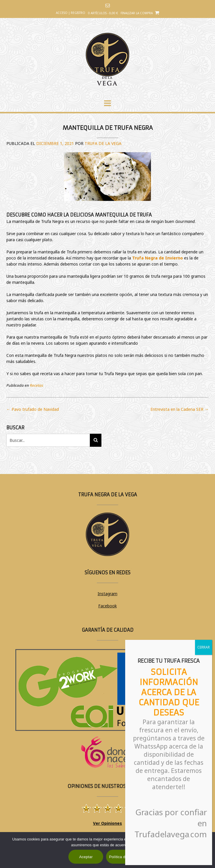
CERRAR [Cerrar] (204, 647)
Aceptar (86, 857)
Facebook (107, 606)
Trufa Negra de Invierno (157, 258)
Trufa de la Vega (103, 143)
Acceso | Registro (71, 13)
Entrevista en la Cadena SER (180, 409)
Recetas (37, 385)
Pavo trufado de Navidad (33, 409)
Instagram (107, 594)
